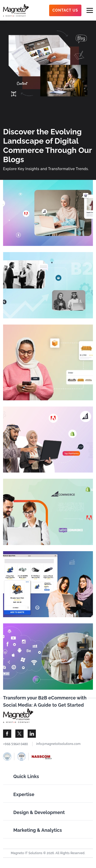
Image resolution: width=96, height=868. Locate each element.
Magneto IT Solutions (26, 853)
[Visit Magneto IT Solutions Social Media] (7, 734)
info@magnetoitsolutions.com (58, 744)
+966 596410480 (16, 744)
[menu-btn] (90, 10)
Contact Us (65, 10)
